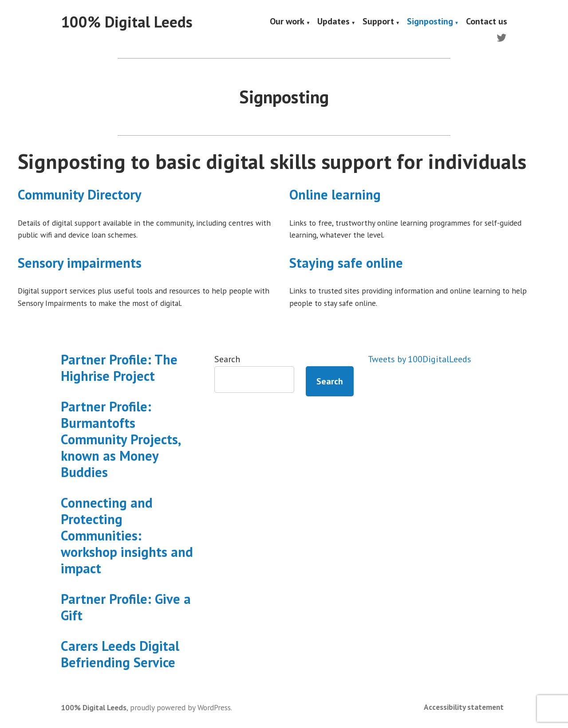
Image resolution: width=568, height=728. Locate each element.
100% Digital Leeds (127, 22)
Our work (287, 22)
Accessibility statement (464, 707)
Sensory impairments (80, 263)
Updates (333, 22)
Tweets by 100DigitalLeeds (420, 359)
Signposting (430, 22)
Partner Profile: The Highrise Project (119, 368)
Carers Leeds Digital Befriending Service (120, 654)
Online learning (335, 194)
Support (378, 22)
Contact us (487, 22)
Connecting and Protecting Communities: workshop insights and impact (127, 535)
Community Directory (80, 194)
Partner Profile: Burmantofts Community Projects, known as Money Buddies (120, 439)
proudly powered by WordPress (180, 707)
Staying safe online (346, 263)
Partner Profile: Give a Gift (126, 607)
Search (227, 359)
